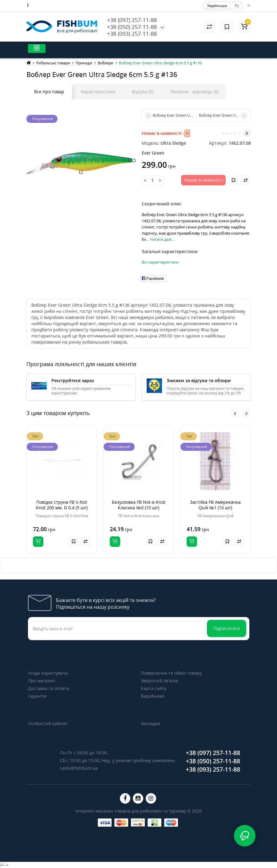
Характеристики (98, 92)
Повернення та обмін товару (171, 673)
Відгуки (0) (143, 92)
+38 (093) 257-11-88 (132, 34)
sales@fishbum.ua (79, 768)
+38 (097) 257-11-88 (132, 20)
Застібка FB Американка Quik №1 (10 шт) (215, 505)
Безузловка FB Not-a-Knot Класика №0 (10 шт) (139, 505)
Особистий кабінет (48, 723)
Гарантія (37, 696)
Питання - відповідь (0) (194, 92)
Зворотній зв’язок (160, 681)
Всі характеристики (160, 262)
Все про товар (49, 92)
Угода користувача (48, 673)
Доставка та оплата (49, 688)
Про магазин (42, 681)
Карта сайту (154, 688)
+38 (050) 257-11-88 (132, 27)
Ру (237, 6)
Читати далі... (162, 239)
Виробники (153, 696)
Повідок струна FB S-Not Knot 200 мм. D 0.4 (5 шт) (62, 505)
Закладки (150, 723)
